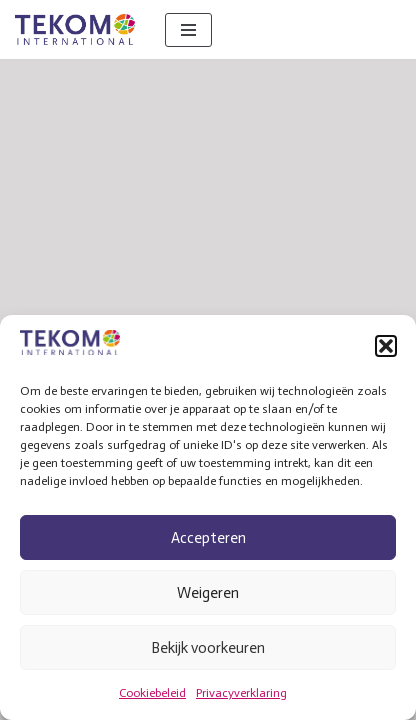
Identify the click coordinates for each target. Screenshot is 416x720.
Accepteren (208, 538)
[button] (386, 346)
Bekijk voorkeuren (208, 648)
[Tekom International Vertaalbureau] (75, 29)
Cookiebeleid (152, 693)
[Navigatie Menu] (188, 30)
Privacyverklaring (241, 693)
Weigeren (208, 593)
